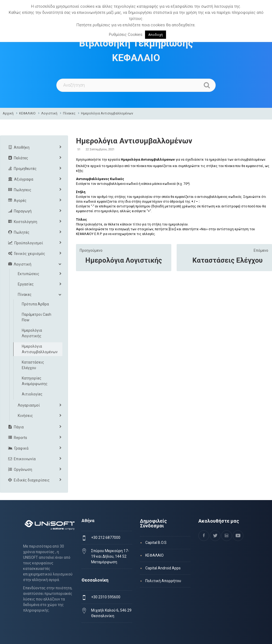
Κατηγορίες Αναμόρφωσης (35, 381)
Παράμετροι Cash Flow (37, 317)
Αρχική (8, 113)
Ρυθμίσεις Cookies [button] (126, 35)
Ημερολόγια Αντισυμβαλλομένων (107, 113)
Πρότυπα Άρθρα (35, 304)
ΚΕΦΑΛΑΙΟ (27, 113)
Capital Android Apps (163, 568)
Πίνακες (69, 113)
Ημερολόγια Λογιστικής (124, 260)
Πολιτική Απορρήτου (163, 581)
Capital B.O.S (156, 543)
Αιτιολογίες (32, 394)
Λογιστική (49, 113)
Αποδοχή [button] (156, 35)
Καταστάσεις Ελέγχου (228, 260)
